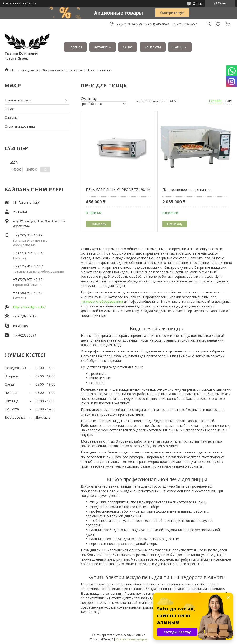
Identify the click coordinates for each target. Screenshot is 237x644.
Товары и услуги (25, 70)
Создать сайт (12, 3)
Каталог (101, 47)
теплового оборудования (102, 301)
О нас (128, 47)
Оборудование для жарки (62, 70)
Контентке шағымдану (132, 639)
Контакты (153, 47)
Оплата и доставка (20, 126)
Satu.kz (140, 635)
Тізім (228, 101)
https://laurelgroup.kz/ (29, 307)
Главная (75, 47)
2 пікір (198, 3)
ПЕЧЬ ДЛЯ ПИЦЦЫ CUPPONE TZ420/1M (118, 189)
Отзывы (11, 118)
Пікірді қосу (218, 24)
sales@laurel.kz (25, 316)
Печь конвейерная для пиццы (186, 189)
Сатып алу (98, 224)
